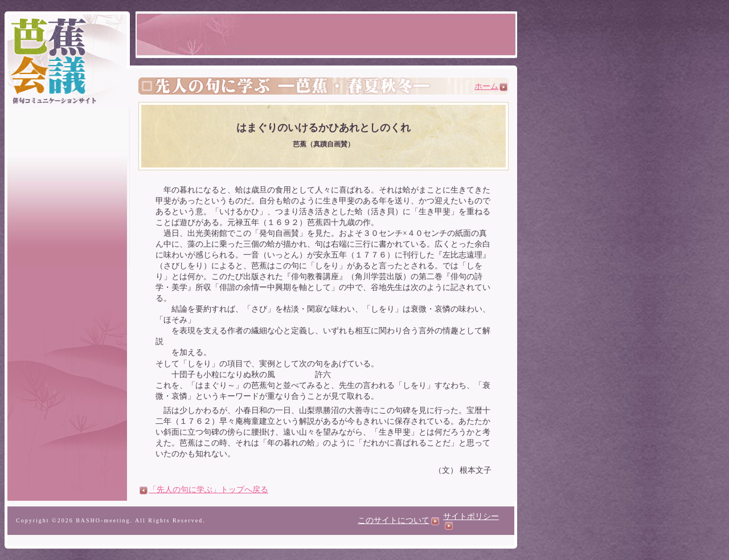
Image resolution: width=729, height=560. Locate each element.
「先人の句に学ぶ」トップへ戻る (204, 490)
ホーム (491, 86)
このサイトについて (398, 520)
